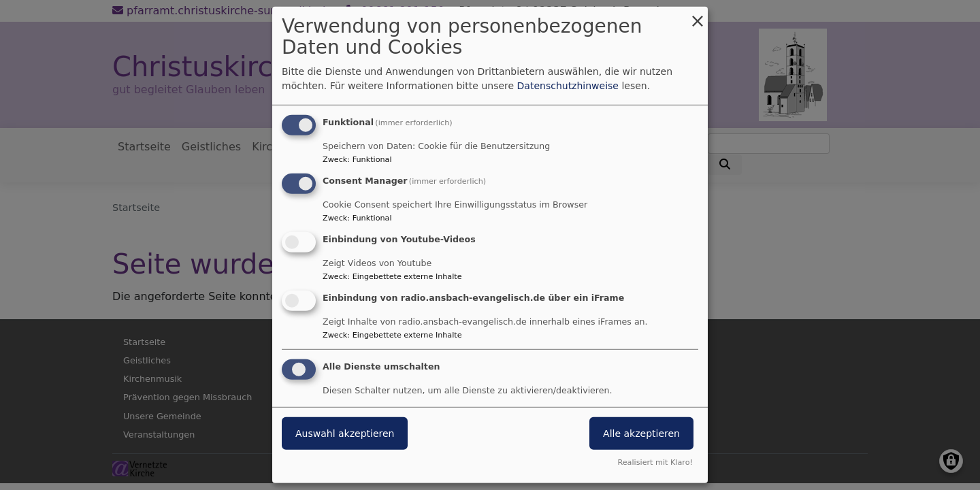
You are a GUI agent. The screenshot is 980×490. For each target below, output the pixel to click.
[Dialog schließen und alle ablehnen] (698, 15)
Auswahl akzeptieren (345, 433)
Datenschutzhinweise (568, 86)
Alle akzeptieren (641, 433)
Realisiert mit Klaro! (655, 462)
